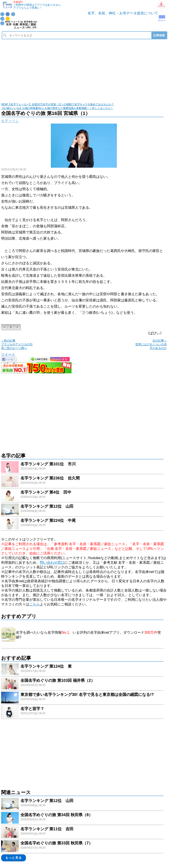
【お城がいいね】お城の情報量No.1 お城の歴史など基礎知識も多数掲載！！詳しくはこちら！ (57, 108)
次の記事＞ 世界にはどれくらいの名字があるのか (151, 344)
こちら (35, 604)
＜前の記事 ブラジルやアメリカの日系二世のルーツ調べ (17, 344)
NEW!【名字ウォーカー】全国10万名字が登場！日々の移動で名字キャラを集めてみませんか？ (58, 104)
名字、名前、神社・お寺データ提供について (123, 13)
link (82, 468)
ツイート (8, 354)
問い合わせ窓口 (52, 563)
